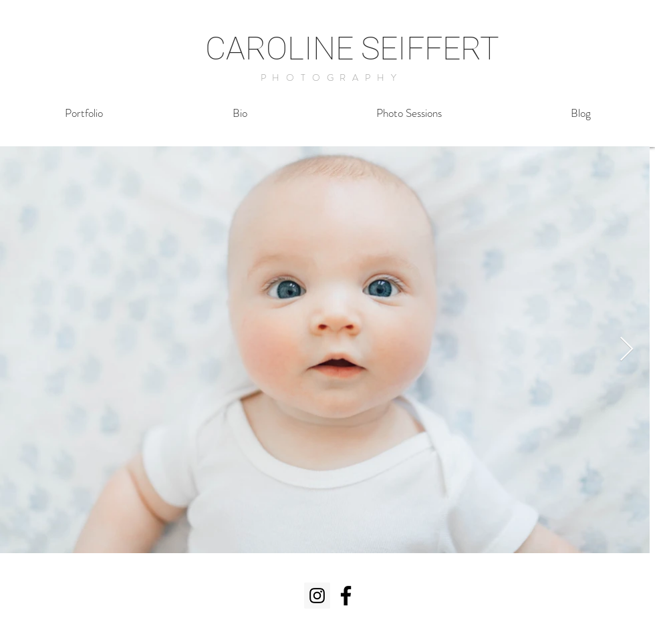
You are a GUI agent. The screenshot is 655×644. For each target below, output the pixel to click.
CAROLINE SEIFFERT (352, 48)
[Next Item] (627, 350)
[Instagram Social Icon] (317, 596)
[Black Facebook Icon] (346, 596)
